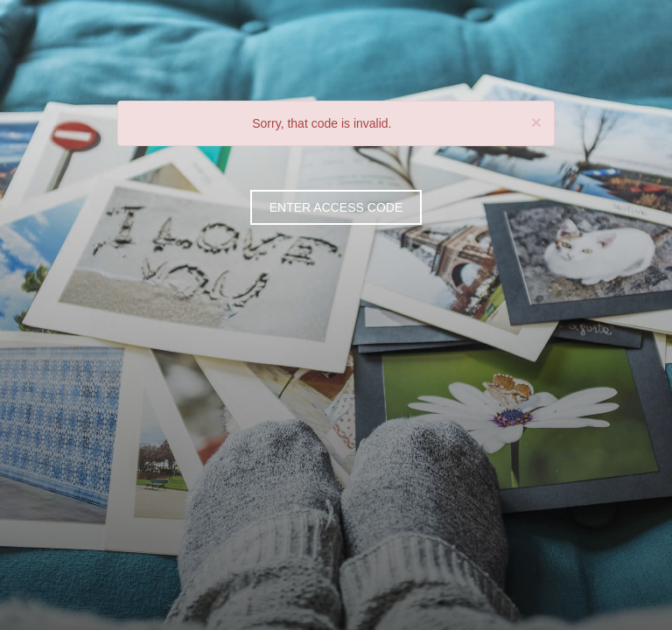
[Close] (536, 122)
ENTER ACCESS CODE (336, 207)
